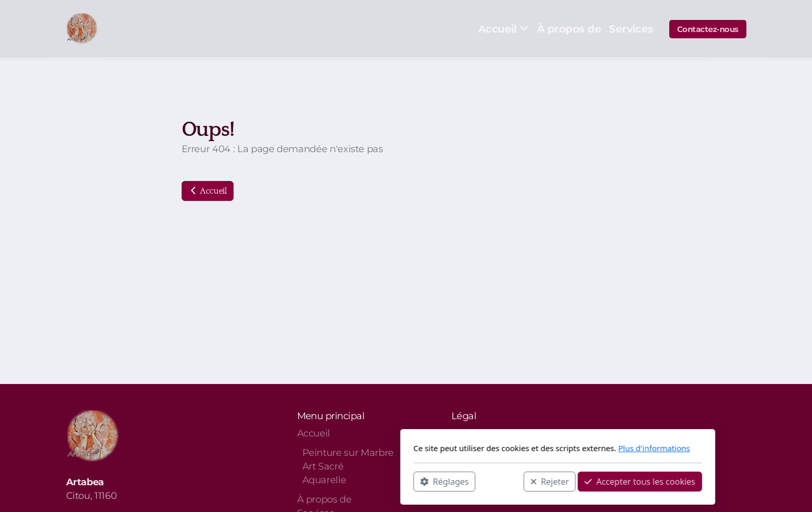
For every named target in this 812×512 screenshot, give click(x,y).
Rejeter (398, 481)
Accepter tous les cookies (488, 481)
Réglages (293, 481)
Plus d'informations (503, 448)
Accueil (208, 191)
